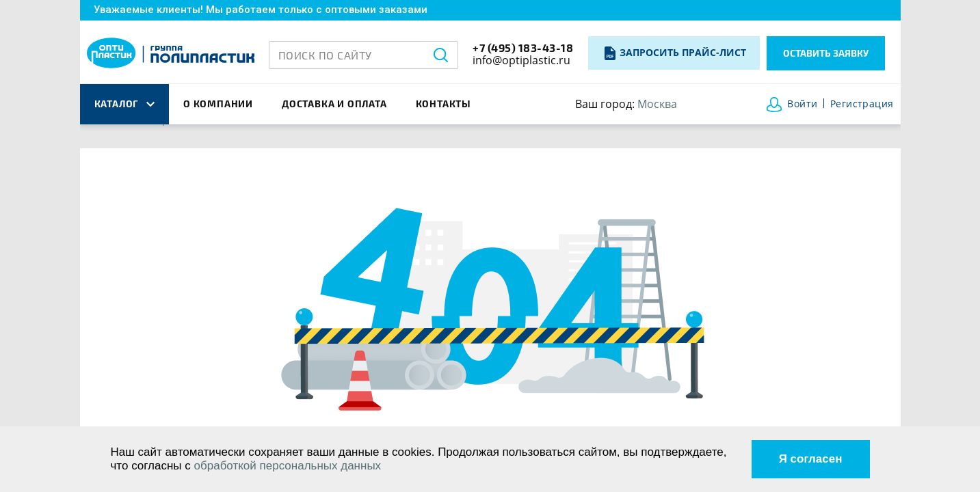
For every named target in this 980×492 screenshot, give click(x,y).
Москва (657, 104)
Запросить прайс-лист (683, 52)
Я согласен (811, 459)
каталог (124, 104)
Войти (802, 104)
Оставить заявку (826, 53)
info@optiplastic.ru (521, 60)
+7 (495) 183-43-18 (523, 47)
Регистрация (862, 104)
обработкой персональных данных (288, 466)
